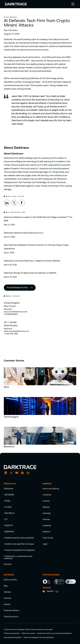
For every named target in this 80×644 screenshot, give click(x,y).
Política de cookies (28, 633)
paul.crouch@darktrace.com (16, 312)
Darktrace (8, 309)
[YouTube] (17, 473)
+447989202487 (11, 314)
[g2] (22, 473)
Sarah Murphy (11, 326)
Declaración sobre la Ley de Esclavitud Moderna (54, 633)
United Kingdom (12, 303)
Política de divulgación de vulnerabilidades (39, 637)
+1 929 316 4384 (11, 334)
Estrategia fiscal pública (13, 637)
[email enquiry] (28, 473)
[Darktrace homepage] (23, 467)
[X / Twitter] (11, 473)
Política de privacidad (12, 633)
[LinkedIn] (6, 473)
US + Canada (10, 322)
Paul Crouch (10, 306)
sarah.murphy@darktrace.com (16, 331)
